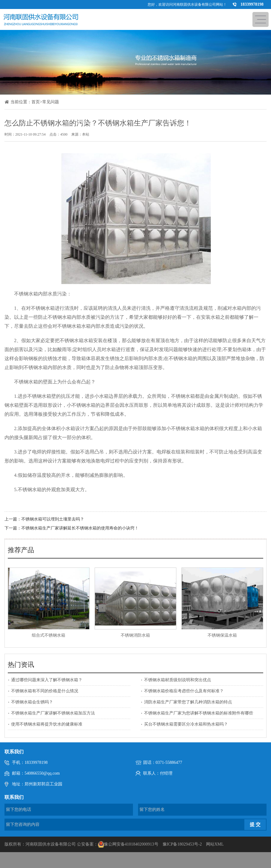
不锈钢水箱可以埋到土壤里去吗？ (53, 519)
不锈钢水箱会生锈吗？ (32, 702)
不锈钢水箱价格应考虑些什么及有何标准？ (184, 691)
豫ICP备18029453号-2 (182, 844)
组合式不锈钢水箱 (49, 635)
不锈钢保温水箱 (222, 635)
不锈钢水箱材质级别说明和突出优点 (178, 680)
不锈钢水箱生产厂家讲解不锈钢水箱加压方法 (53, 713)
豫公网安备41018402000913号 (131, 844)
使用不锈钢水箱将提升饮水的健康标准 (47, 724)
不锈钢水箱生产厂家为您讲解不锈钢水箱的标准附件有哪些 (199, 713)
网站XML (215, 844)
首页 (36, 102)
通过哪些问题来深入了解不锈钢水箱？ (47, 680)
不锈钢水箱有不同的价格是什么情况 (45, 691)
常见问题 (51, 102)
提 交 (255, 824)
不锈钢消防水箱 (135, 635)
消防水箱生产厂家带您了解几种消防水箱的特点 (188, 702)
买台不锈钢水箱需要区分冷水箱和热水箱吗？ (186, 724)
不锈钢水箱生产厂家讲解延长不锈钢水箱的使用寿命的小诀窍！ (80, 528)
